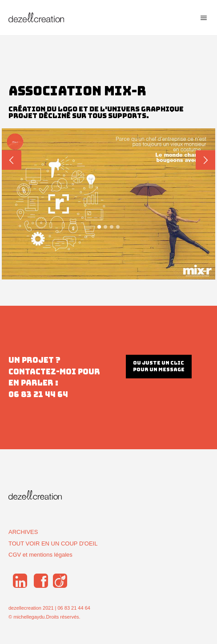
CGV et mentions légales (40, 555)
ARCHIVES (23, 532)
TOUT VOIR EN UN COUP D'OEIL (53, 544)
